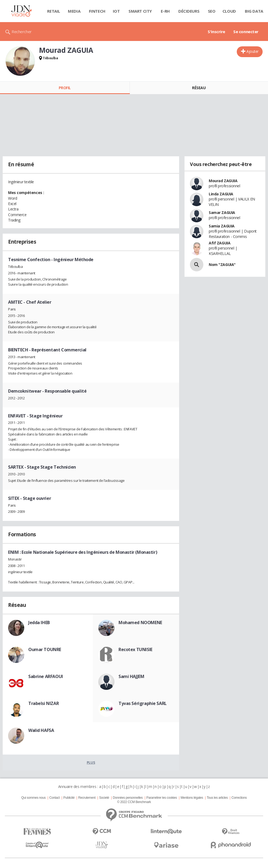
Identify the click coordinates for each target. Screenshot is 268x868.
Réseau (199, 88)
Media (74, 11)
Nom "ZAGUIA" (222, 264)
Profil (65, 88)
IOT (116, 11)
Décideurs (189, 11)
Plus (91, 762)
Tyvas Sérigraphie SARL (143, 703)
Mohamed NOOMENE (140, 623)
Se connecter (246, 32)
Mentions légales (192, 798)
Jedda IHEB (39, 623)
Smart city (140, 11)
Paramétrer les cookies (161, 798)
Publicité (69, 798)
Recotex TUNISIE (135, 649)
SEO (212, 11)
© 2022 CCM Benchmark (134, 802)
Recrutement (87, 798)
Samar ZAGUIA (222, 212)
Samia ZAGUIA (222, 226)
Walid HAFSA (41, 730)
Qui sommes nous (33, 798)
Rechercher (22, 32)
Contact (54, 798)
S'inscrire (216, 32)
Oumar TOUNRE (45, 649)
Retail (53, 11)
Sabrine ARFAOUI (46, 676)
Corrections (239, 798)
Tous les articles (217, 798)
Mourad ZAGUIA (223, 181)
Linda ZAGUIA (221, 194)
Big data (254, 11)
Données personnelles (128, 798)
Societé (104, 798)
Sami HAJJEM (131, 676)
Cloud (229, 11)
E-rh (165, 11)
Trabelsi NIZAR (43, 703)
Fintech (97, 11)
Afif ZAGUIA (220, 243)
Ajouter (253, 51)
